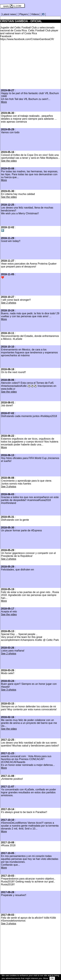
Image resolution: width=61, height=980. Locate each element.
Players (23, 14)
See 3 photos (9, 487)
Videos (35, 14)
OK (52, 978)
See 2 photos (9, 303)
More (4, 102)
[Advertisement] (27, 66)
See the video (9, 161)
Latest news (9, 14)
